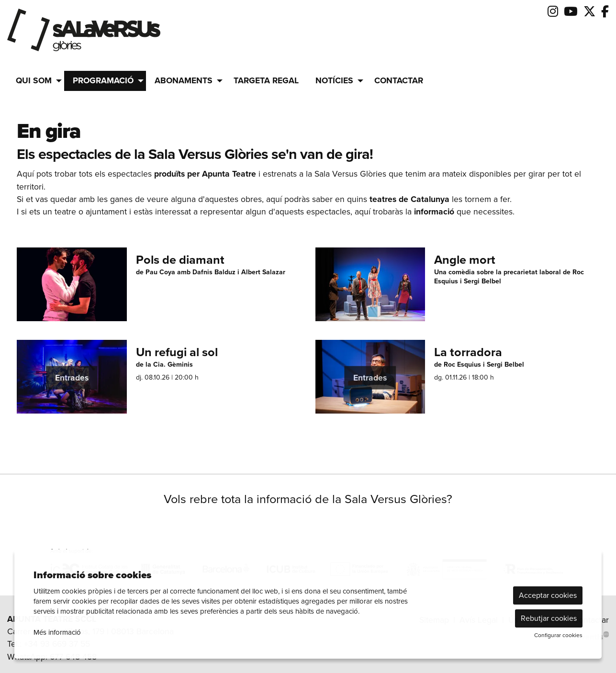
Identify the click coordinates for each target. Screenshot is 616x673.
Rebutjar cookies (549, 618)
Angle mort (465, 260)
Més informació (57, 632)
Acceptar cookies (548, 595)
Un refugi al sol (177, 353)
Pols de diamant (180, 260)
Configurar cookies (558, 635)
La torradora (468, 353)
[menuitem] (553, 12)
